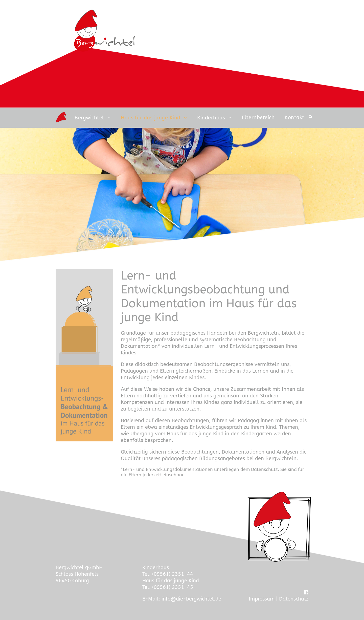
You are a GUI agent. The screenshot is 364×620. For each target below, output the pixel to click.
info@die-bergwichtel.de (191, 599)
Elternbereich (258, 117)
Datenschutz (294, 599)
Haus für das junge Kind (151, 118)
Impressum (262, 599)
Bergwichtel (89, 118)
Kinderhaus (211, 118)
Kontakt (294, 117)
